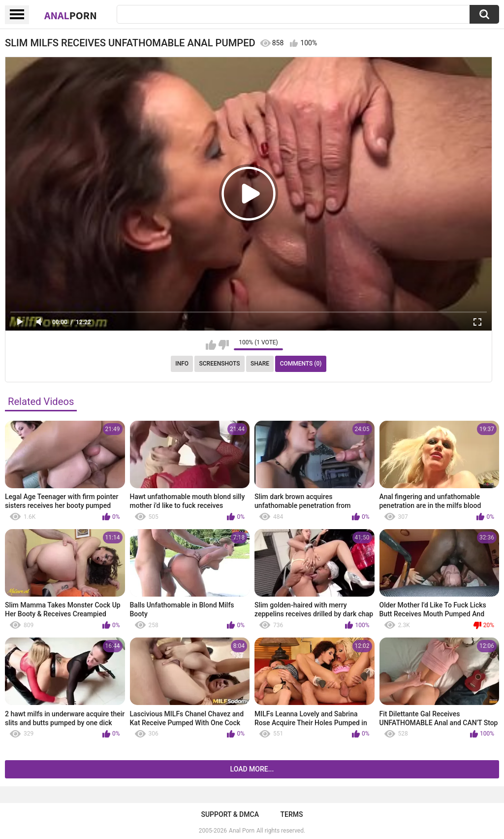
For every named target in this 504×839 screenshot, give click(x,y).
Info (182, 364)
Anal (71, 15)
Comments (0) (301, 364)
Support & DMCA (230, 814)
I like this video (211, 345)
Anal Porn (242, 831)
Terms (292, 814)
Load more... (252, 769)
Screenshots (220, 364)
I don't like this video (224, 345)
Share (260, 364)
